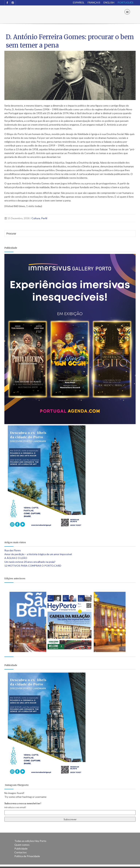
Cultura (36, 218)
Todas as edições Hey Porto (30, 841)
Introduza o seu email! (15, 807)
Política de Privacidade (27, 856)
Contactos (21, 852)
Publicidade (21, 848)
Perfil (44, 218)
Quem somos (22, 845)
